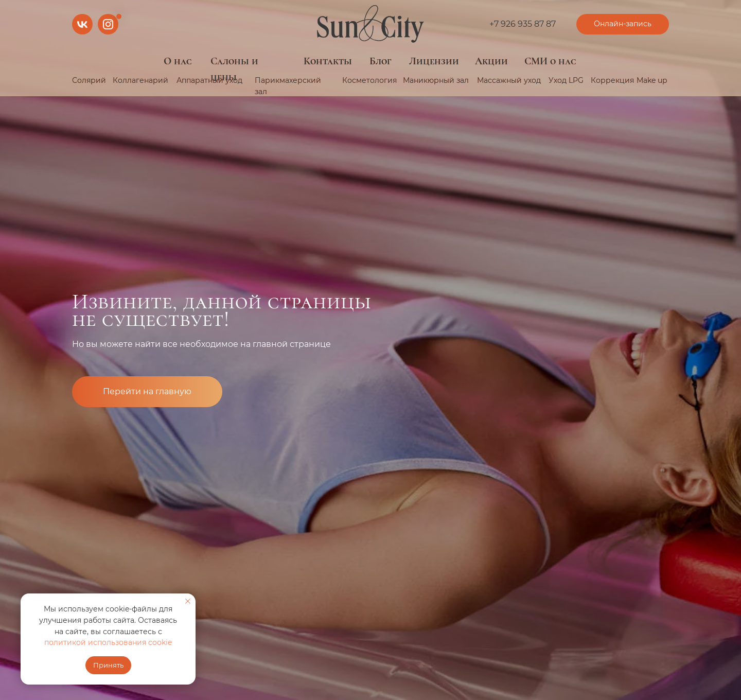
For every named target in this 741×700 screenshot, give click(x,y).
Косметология (369, 80)
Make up (652, 80)
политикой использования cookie (108, 642)
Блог (381, 61)
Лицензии (434, 61)
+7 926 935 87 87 (523, 24)
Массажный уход (509, 80)
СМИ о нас (550, 61)
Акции (491, 61)
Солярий (89, 80)
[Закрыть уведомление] (188, 601)
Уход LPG (566, 80)
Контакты (328, 61)
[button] (623, 24)
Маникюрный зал (436, 80)
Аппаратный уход (209, 80)
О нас (178, 61)
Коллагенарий (140, 80)
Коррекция (612, 80)
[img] (370, 24)
